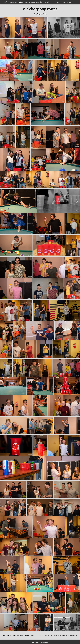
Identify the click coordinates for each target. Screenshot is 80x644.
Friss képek (13, 2)
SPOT (6, 2)
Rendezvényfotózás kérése (34, 2)
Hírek (21, 2)
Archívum (57, 2)
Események (68, 2)
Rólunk (48, 2)
